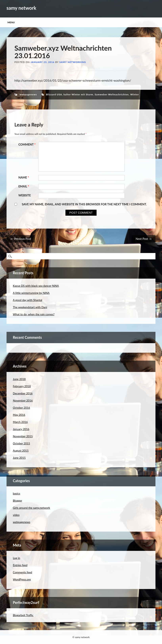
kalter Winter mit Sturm (78, 94)
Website (25, 195)
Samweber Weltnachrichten (112, 94)
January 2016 (21, 429)
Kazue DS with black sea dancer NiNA (36, 286)
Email (24, 186)
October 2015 (22, 443)
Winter (135, 94)
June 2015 (19, 458)
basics (17, 493)
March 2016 (20, 422)
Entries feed (20, 565)
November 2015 (23, 436)
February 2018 (22, 386)
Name (24, 177)
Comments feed (23, 572)
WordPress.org (22, 579)
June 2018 (19, 379)
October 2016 (22, 408)
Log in (17, 558)
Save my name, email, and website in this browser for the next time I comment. (84, 204)
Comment (28, 144)
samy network (21, 8)
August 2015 (21, 450)
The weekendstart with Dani (30, 307)
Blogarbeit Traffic (23, 615)
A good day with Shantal (28, 300)
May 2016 (19, 415)
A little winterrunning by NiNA (31, 293)
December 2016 (23, 393)
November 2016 (23, 400)
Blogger (18, 501)
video (16, 515)
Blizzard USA (54, 94)
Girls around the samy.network (32, 508)
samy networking (73, 62)
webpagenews (28, 94)
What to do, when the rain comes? (34, 314)
